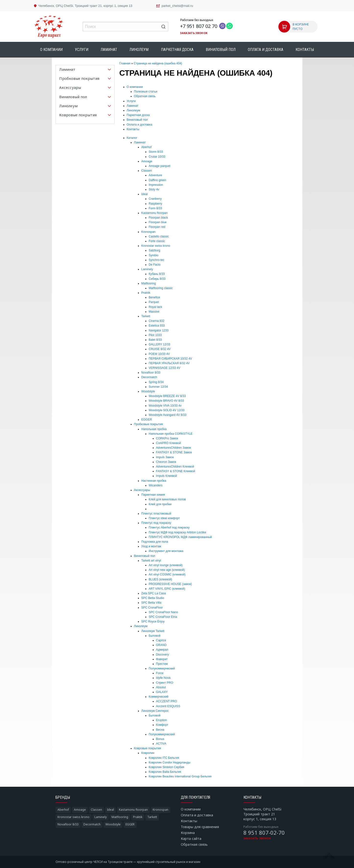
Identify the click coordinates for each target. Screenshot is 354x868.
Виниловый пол (221, 50)
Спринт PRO (165, 683)
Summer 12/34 (158, 387)
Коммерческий (159, 697)
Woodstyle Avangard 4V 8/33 (168, 415)
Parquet (154, 302)
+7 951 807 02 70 (199, 26)
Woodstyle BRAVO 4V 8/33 (166, 401)
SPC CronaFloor (152, 608)
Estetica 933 (157, 326)
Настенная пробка (154, 481)
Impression (156, 185)
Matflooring (149, 283)
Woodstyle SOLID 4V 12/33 (167, 410)
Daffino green (158, 180)
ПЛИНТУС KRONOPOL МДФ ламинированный (180, 537)
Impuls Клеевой (167, 476)
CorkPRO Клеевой (169, 443)
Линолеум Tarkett (153, 631)
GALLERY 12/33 (160, 344)
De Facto (155, 265)
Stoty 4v (154, 189)
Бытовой (155, 636)
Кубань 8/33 (157, 274)
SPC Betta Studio (153, 598)
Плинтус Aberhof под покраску (169, 528)
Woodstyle (148, 391)
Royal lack (155, 307)
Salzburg (154, 250)
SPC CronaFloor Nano (163, 612)
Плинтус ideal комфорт (164, 518)
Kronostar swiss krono (156, 246)
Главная (125, 63)
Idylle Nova (163, 678)
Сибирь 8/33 (157, 279)
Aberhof (147, 147)
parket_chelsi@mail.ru (177, 6)
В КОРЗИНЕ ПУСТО (301, 27)
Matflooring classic (161, 288)
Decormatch (149, 377)
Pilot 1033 (155, 335)
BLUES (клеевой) (160, 579)
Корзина (188, 833)
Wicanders (156, 485)
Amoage (147, 161)
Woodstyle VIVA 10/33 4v (165, 406)
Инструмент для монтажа (166, 551)
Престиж (162, 664)
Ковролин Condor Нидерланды (170, 762)
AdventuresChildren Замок (174, 448)
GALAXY (162, 692)
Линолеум (139, 50)
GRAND (161, 645)
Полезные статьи (146, 92)
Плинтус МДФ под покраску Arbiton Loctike (177, 532)
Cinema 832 (157, 321)
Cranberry (155, 199)
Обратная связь (145, 96)
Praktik (146, 293)
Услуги (82, 50)
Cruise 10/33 (157, 157)
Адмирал (162, 650)
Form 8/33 (155, 208)
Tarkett (146, 316)
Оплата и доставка (266, 50)
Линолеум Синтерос (155, 711)
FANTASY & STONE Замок (174, 452)
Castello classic (159, 236)
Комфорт (162, 725)
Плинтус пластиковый (156, 514)
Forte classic (157, 241)
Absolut (161, 687)
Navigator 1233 (159, 330)
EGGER (147, 420)
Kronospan (148, 232)
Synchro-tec (157, 260)
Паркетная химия (153, 495)
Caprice (161, 640)
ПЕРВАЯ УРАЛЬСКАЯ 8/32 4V (169, 363)
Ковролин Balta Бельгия (165, 772)
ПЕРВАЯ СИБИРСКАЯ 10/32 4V (171, 359)
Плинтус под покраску (156, 523)
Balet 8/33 (155, 340)
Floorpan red (157, 227)
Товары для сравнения (200, 827)
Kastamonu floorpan (154, 213)
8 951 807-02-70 (264, 833)
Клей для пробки (160, 504)
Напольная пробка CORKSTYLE (171, 434)
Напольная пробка (154, 429)
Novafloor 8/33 (151, 373)
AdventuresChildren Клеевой (175, 467)
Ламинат (109, 50)
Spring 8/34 (156, 382)
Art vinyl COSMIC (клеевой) (167, 575)
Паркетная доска (177, 50)
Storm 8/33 (156, 152)
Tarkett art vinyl (151, 561)
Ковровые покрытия (148, 748)
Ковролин (148, 753)
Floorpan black (158, 218)
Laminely (147, 269)
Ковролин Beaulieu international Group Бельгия (180, 776)
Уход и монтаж (151, 546)
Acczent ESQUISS (168, 706)
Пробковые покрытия (148, 424)
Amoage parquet (160, 166)
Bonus (160, 739)
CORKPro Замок (167, 438)
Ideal (145, 194)
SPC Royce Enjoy (153, 622)
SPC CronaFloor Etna (163, 617)
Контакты (305, 50)
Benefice (154, 297)
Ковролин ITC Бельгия (164, 758)
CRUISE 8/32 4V (160, 349)
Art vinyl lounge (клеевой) (166, 565)
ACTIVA (161, 744)
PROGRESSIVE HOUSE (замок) (170, 584)
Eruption (162, 720)
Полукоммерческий (162, 669)
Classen (147, 171)
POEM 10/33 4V (159, 354)
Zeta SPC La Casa (154, 593)
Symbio (154, 255)
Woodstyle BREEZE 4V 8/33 (167, 396)
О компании (51, 50)
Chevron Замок (166, 462)
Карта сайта (191, 839)
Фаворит (162, 659)
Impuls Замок (165, 457)
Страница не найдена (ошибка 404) (158, 63)
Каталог (132, 138)
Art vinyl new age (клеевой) (167, 570)
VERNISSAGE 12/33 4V (165, 368)
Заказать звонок (194, 33)
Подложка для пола (155, 542)
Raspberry (155, 204)
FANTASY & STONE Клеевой (176, 471)
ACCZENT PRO (167, 701)
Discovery (163, 655)
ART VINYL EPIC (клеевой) (167, 589)
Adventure (155, 175)
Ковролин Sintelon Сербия (167, 767)
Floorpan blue (158, 222)
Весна (160, 730)
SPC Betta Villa (151, 603)
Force (160, 673)
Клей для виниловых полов (167, 499)
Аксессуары (142, 490)
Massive (154, 312)
